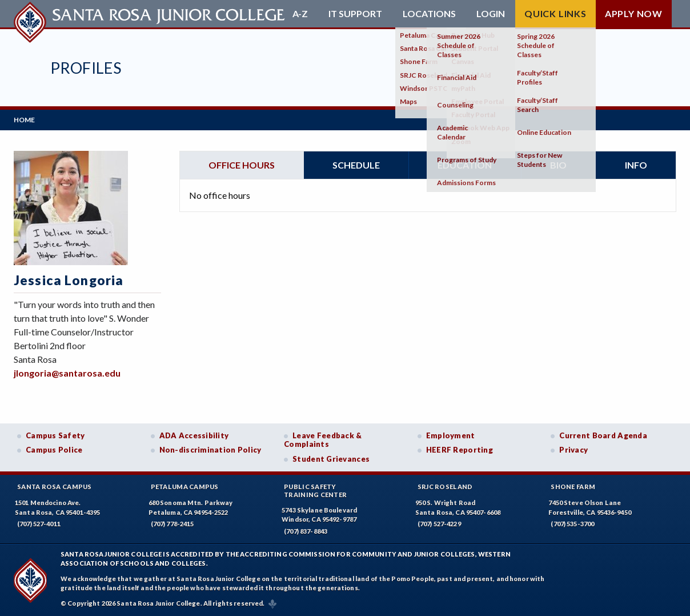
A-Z (300, 14)
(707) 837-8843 (306, 531)
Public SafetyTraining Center (315, 490)
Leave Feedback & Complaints (323, 440)
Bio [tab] (558, 165)
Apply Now (634, 13)
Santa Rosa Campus (55, 487)
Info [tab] (636, 165)
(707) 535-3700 (572, 524)
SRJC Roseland (445, 487)
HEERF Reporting (460, 450)
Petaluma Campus (185, 487)
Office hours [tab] (242, 165)
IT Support (355, 14)
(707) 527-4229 (439, 524)
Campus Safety (55, 435)
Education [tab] (465, 165)
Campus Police (54, 450)
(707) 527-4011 (39, 524)
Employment (451, 435)
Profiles (86, 68)
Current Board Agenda (603, 435)
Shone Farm (573, 487)
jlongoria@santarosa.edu (67, 373)
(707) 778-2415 (172, 524)
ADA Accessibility (194, 435)
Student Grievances (331, 459)
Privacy (573, 450)
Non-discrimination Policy (210, 450)
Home (24, 120)
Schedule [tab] (356, 165)
